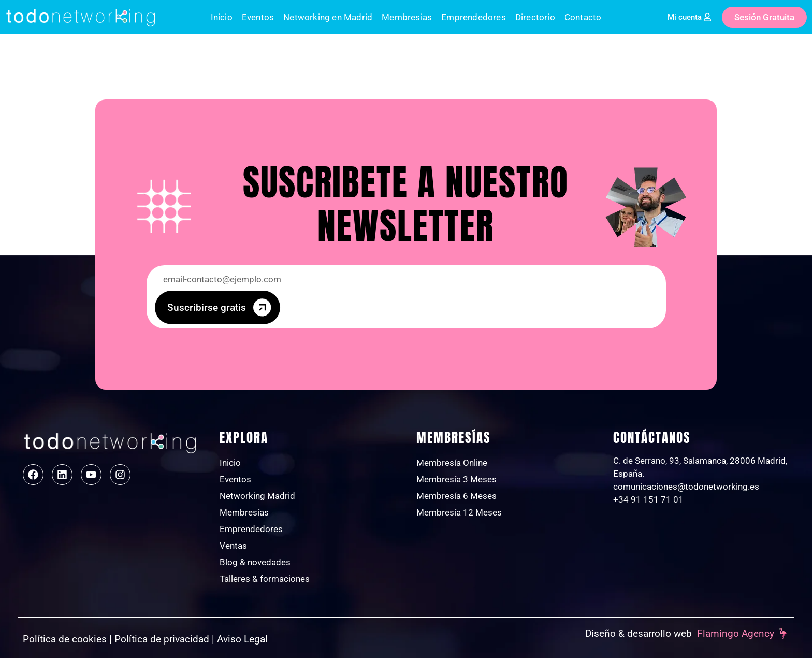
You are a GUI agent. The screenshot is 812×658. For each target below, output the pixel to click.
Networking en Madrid (328, 17)
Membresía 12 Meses (459, 512)
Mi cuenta (685, 17)
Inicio (222, 17)
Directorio (535, 17)
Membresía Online (452, 463)
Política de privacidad (162, 639)
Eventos (258, 17)
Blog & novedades (255, 562)
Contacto (583, 17)
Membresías (244, 512)
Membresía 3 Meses (456, 479)
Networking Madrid (257, 496)
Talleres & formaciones (265, 579)
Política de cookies (65, 639)
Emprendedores (474, 17)
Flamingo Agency (736, 633)
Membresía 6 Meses (456, 496)
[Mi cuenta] (707, 17)
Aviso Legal (242, 639)
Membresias (407, 17)
